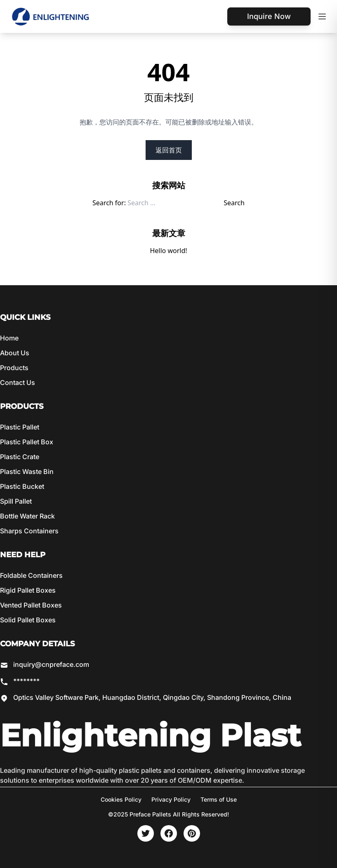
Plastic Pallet (20, 427)
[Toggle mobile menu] (322, 16)
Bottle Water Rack (27, 516)
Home (9, 338)
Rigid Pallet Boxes (28, 590)
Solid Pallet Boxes (28, 620)
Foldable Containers (31, 575)
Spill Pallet (16, 501)
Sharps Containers (29, 531)
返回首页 (169, 150)
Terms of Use (219, 799)
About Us (15, 353)
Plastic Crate (20, 457)
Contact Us (18, 382)
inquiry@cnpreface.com (51, 664)
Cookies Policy (121, 799)
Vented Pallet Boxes (31, 605)
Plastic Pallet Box (27, 442)
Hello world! (168, 251)
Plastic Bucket (22, 486)
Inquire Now (269, 16)
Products (14, 368)
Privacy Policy (171, 799)
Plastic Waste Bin (27, 472)
